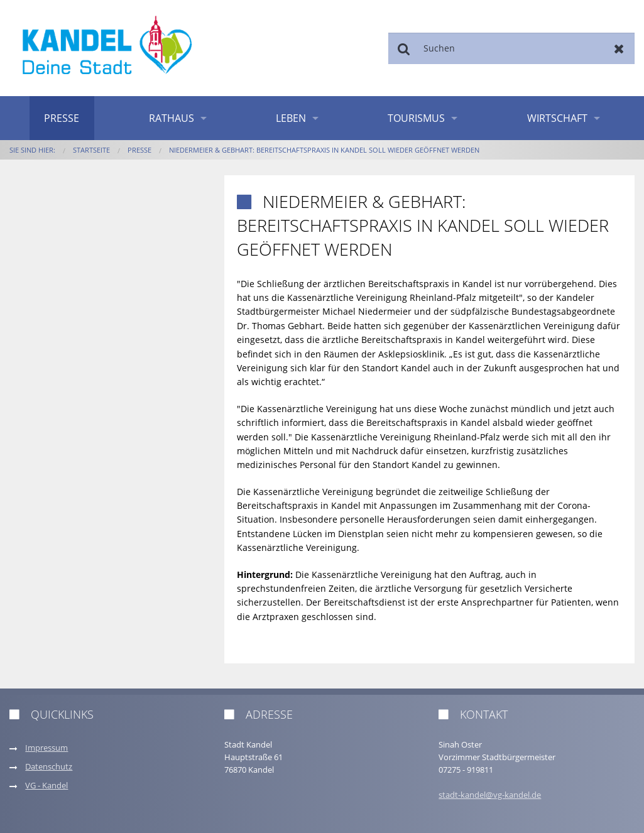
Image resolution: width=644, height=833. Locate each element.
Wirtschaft (557, 118)
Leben (291, 118)
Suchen (404, 48)
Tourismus (416, 118)
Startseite (91, 150)
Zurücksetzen (619, 48)
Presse (62, 118)
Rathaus (172, 118)
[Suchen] (511, 48)
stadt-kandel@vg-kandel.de (490, 795)
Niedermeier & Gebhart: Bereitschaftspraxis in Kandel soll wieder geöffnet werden (324, 150)
